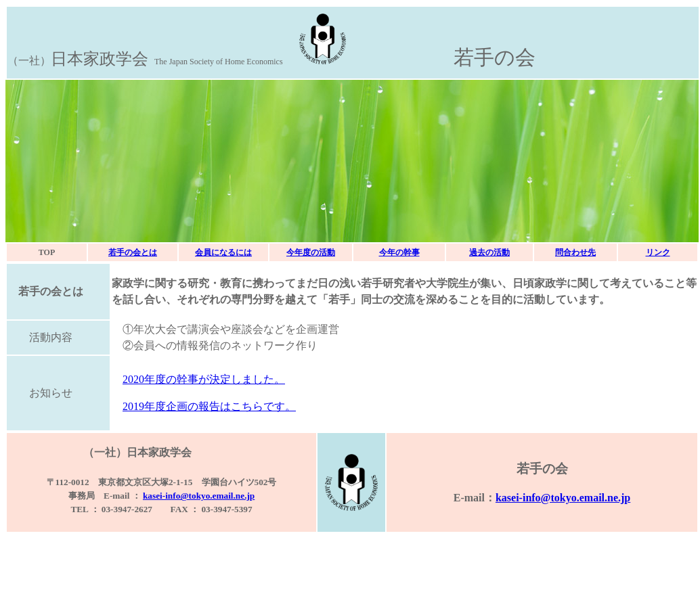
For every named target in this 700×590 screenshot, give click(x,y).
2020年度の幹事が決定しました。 (204, 379)
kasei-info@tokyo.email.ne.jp (199, 496)
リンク (658, 252)
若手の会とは (133, 252)
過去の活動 (489, 252)
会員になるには (223, 252)
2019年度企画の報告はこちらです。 (209, 406)
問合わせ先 (575, 252)
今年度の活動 (311, 252)
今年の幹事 (399, 252)
